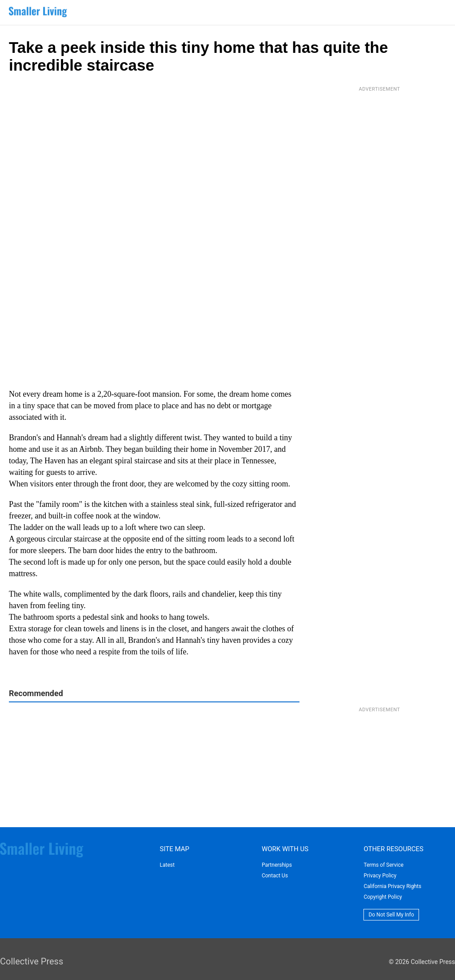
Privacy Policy (380, 876)
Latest (167, 865)
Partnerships (277, 865)
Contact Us (275, 876)
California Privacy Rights (392, 886)
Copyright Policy (383, 897)
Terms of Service (383, 865)
